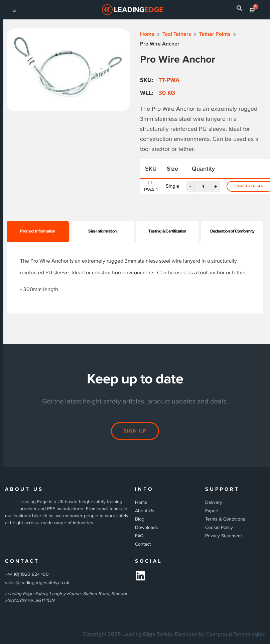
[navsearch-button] (239, 9)
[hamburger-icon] (14, 10)
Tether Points (215, 34)
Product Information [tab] (38, 231)
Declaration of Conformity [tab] (232, 231)
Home (147, 34)
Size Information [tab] (102, 231)
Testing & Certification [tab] (167, 231)
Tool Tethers (177, 34)
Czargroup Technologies (236, 634)
